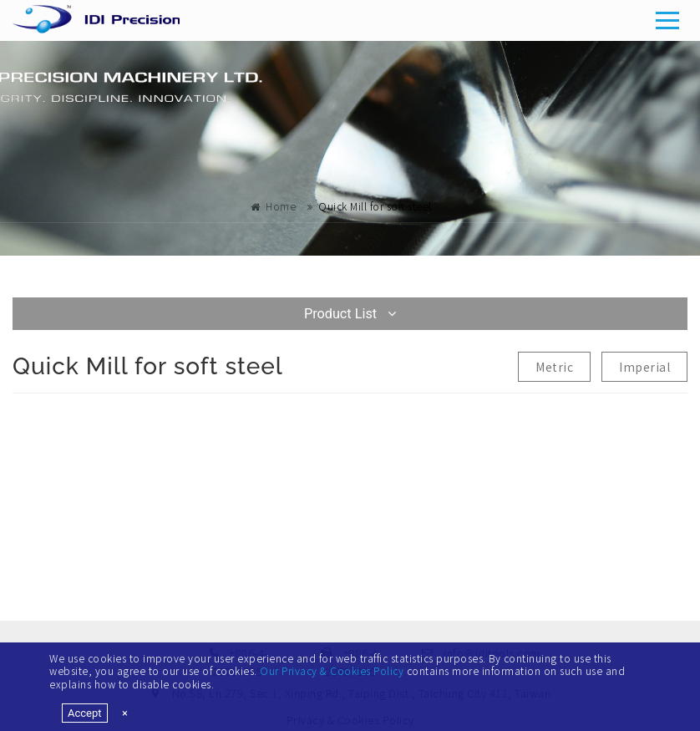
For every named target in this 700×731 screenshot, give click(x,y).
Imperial (644, 367)
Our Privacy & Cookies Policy (332, 670)
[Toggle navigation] (668, 20)
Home (281, 206)
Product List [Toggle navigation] (350, 314)
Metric (554, 367)
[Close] (125, 713)
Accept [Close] (85, 713)
